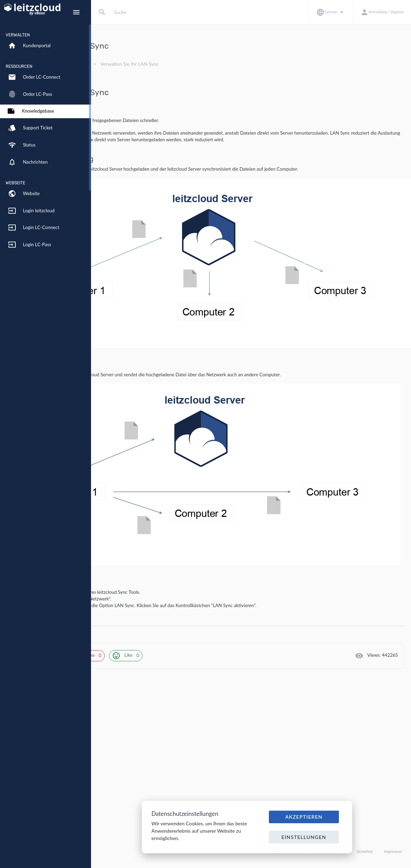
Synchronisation (165, 64)
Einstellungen (304, 837)
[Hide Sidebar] (76, 12)
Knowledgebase (121, 64)
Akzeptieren (304, 817)
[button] (331, 12)
